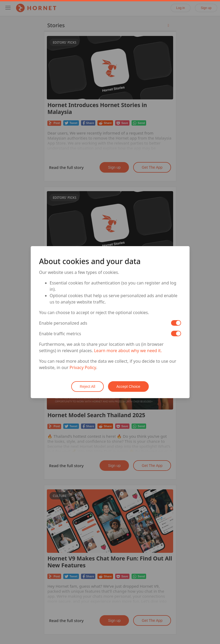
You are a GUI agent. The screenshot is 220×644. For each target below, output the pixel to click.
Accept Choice (128, 387)
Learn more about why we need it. (128, 351)
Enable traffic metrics (60, 334)
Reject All (87, 387)
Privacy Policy (83, 367)
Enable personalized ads (63, 323)
